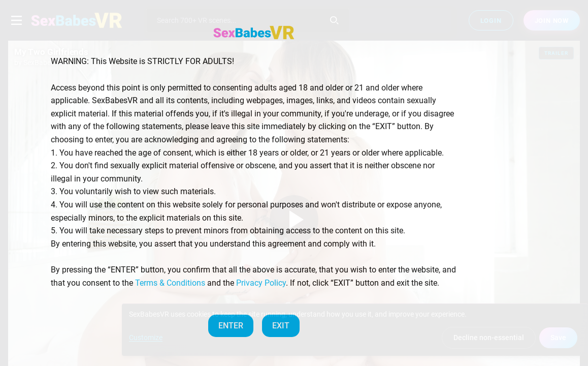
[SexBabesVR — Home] (254, 33)
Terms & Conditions (170, 283)
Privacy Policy (261, 283)
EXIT (281, 326)
